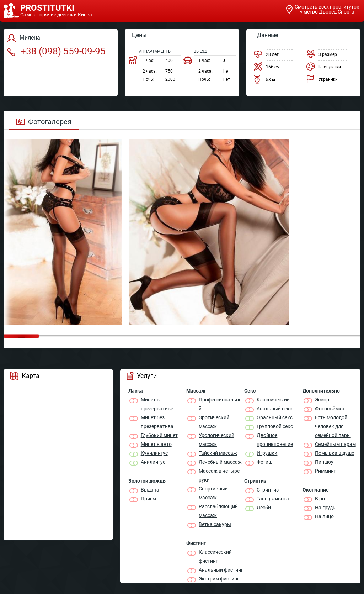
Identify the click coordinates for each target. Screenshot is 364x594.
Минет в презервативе (157, 404)
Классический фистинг (215, 556)
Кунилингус (154, 453)
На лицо (324, 516)
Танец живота (273, 499)
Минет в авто (156, 444)
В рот (321, 499)
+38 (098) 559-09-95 (56, 51)
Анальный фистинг (221, 570)
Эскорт (323, 400)
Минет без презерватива (157, 422)
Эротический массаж (214, 422)
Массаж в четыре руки (219, 475)
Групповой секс (275, 426)
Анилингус (153, 462)
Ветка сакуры (215, 524)
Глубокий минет (159, 435)
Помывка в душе (334, 453)
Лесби (264, 508)
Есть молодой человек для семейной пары (333, 426)
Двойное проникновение (275, 440)
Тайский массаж (218, 453)
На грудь (325, 508)
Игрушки (267, 453)
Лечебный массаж (220, 462)
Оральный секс (275, 417)
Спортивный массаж (213, 493)
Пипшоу (324, 462)
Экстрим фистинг (219, 579)
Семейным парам (335, 444)
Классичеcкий (273, 400)
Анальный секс (274, 409)
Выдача (150, 490)
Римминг (325, 471)
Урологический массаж (216, 440)
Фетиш (264, 462)
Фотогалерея (44, 122)
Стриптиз (268, 490)
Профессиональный (221, 404)
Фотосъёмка (330, 409)
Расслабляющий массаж (218, 511)
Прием (148, 499)
